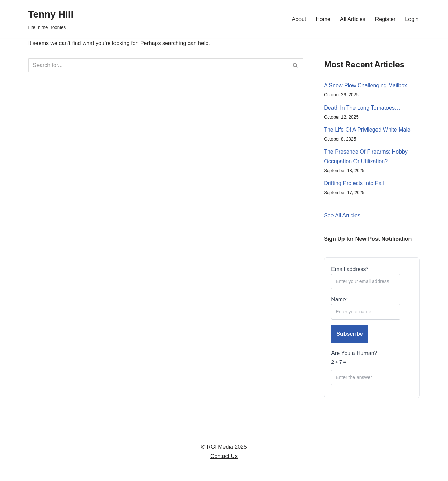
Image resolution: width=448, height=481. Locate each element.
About (299, 19)
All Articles (353, 19)
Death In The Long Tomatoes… (362, 108)
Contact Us (224, 456)
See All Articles (342, 216)
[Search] (158, 65)
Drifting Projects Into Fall (354, 183)
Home (323, 19)
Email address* (366, 278)
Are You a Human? (366, 368)
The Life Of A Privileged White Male (367, 130)
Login (412, 19)
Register (385, 19)
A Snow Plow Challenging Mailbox (365, 85)
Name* (366, 308)
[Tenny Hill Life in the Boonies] (51, 19)
